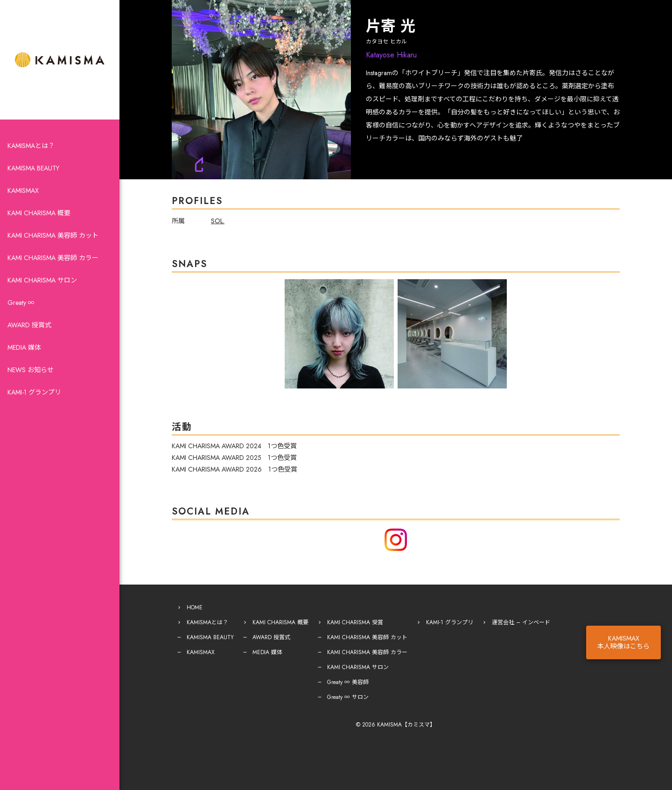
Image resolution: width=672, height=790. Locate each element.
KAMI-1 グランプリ (34, 392)
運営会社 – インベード (521, 622)
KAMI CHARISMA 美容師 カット (53, 235)
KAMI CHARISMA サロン (42, 280)
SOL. (218, 221)
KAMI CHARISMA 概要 (39, 213)
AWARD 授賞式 (29, 325)
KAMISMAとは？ (31, 146)
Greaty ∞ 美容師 (348, 682)
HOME (195, 607)
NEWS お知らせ (31, 370)
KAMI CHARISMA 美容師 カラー (53, 258)
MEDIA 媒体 (24, 347)
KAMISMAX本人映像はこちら (623, 642)
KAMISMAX (23, 190)
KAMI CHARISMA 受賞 (355, 622)
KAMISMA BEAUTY (33, 168)
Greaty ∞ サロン (348, 697)
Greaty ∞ (21, 303)
